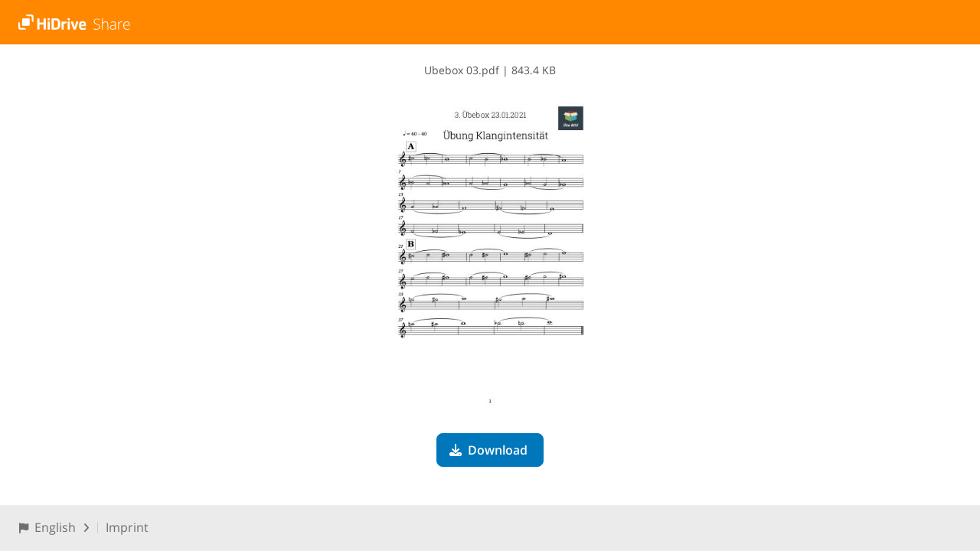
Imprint (127, 527)
